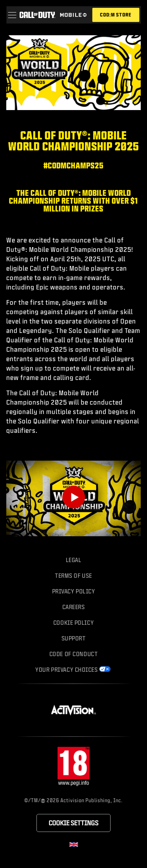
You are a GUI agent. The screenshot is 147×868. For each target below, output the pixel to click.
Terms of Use (73, 576)
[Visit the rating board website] (74, 767)
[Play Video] (74, 497)
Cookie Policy (73, 623)
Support (74, 638)
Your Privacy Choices (66, 670)
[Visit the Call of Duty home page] (37, 15)
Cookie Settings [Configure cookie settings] (73, 823)
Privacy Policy (74, 591)
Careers (74, 607)
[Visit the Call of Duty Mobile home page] (73, 15)
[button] (12, 15)
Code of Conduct (73, 654)
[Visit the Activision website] (73, 710)
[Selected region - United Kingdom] (74, 844)
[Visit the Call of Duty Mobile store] (116, 15)
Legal (74, 560)
